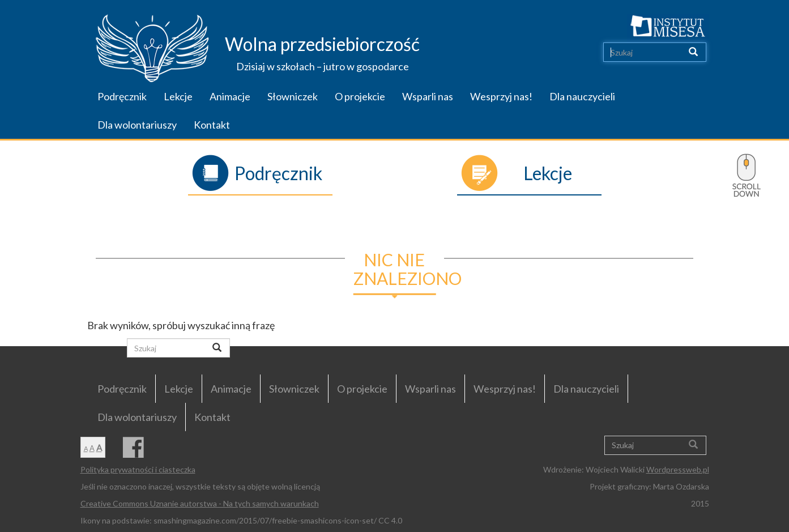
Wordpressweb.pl (678, 469)
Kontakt (212, 125)
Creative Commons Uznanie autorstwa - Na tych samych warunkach (200, 503)
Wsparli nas (428, 96)
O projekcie (360, 96)
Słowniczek (293, 96)
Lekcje (178, 96)
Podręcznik (122, 96)
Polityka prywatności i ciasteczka (138, 469)
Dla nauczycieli (582, 96)
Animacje (230, 96)
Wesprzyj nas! (501, 96)
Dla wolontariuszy (137, 125)
